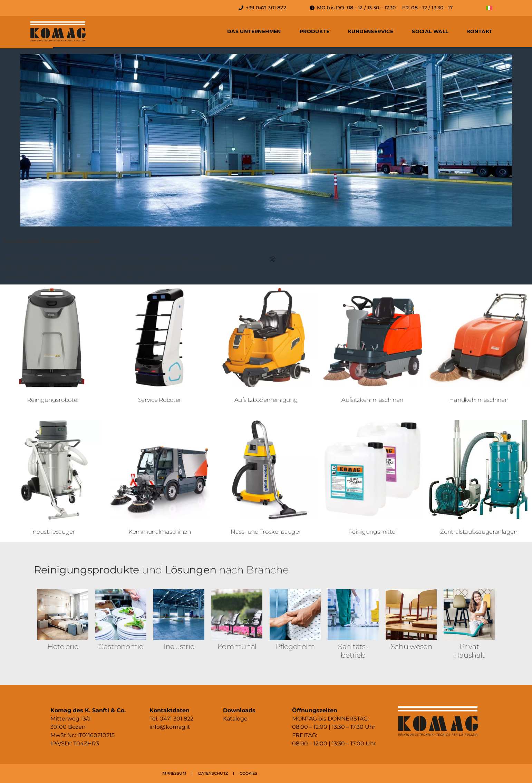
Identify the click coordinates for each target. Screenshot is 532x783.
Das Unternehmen (254, 31)
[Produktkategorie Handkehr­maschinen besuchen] (479, 347)
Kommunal (237, 646)
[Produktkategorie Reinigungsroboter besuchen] (53, 347)
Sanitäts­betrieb (353, 651)
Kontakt (480, 31)
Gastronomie (121, 646)
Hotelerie (63, 646)
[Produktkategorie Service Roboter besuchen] (159, 347)
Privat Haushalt (470, 651)
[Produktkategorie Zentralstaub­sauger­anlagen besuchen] (479, 479)
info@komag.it (170, 727)
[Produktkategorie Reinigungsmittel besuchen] (373, 479)
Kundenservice (371, 31)
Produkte (315, 31)
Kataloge (235, 719)
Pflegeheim (295, 646)
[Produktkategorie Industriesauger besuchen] (53, 479)
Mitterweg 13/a (70, 719)
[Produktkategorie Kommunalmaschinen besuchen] (159, 479)
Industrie (179, 646)
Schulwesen (411, 646)
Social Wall (430, 31)
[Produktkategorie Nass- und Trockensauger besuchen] (266, 479)
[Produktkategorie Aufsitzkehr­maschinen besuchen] (373, 347)
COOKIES (249, 773)
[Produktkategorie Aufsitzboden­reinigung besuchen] (266, 347)
